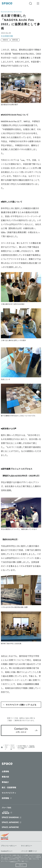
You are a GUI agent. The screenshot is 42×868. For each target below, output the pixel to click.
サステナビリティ (7, 747)
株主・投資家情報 (9, 788)
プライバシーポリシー (9, 846)
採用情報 (5, 798)
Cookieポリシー (7, 851)
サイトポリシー (27, 846)
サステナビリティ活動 (13, 747)
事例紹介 (5, 782)
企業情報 (5, 771)
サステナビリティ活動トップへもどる (21, 705)
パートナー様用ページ (29, 851)
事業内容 (5, 777)
